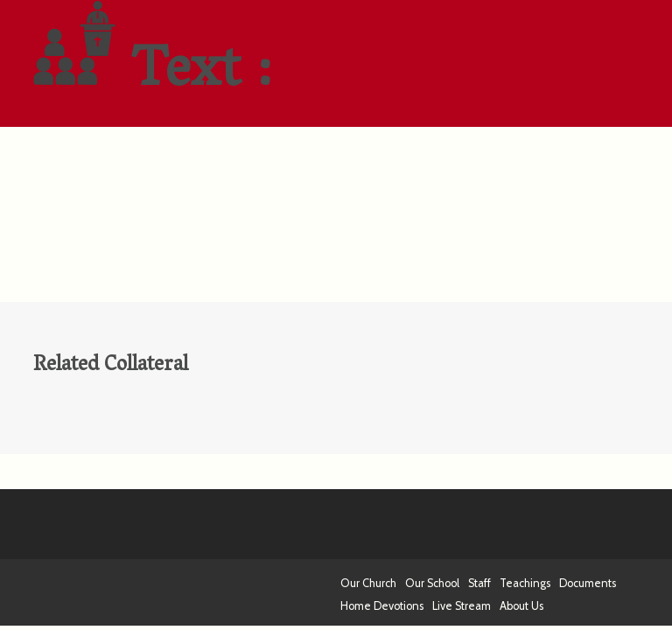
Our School (432, 583)
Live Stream (462, 606)
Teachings (525, 583)
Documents (588, 583)
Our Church (368, 583)
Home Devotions (382, 606)
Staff (479, 583)
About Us (521, 606)
